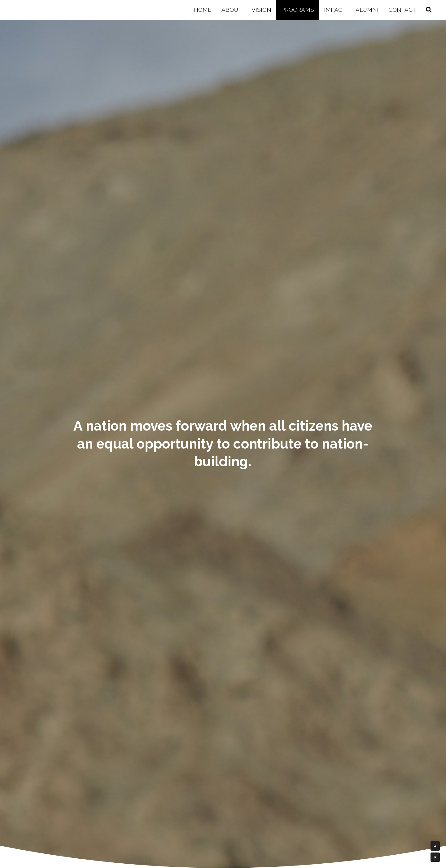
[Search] (429, 10)
